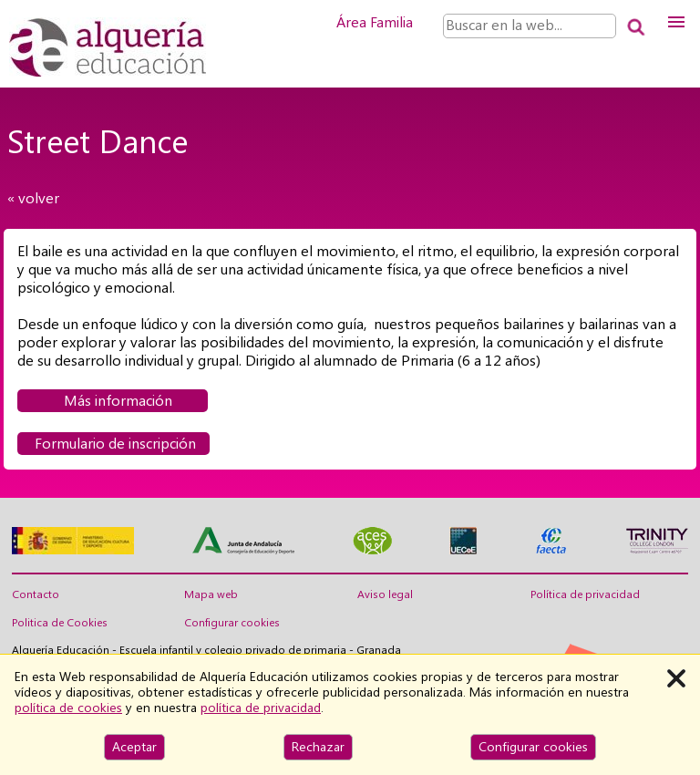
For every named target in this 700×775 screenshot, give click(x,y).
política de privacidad (261, 708)
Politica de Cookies (60, 623)
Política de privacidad (585, 594)
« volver (33, 198)
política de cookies (68, 708)
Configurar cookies (232, 623)
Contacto (36, 594)
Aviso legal (385, 594)
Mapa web (211, 594)
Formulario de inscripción (113, 444)
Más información (113, 401)
